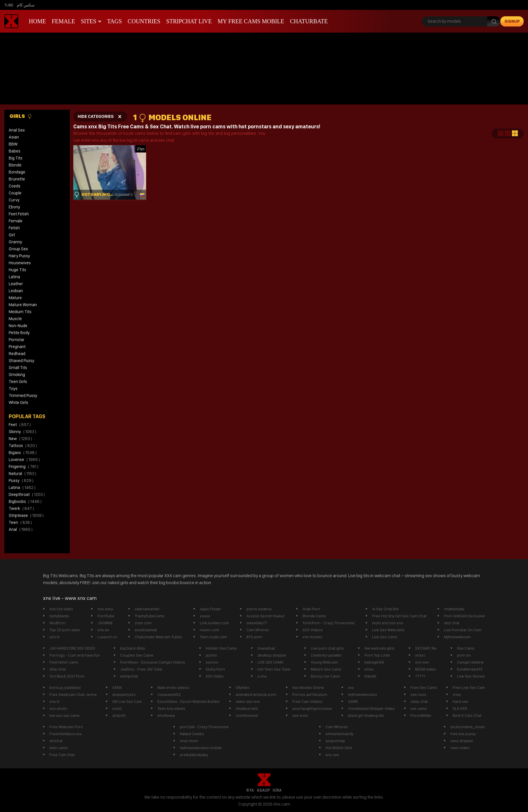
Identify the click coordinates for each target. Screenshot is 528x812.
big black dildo (133, 648)
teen (20, 522)
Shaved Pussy (22, 361)
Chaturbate (309, 21)
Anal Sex (17, 130)
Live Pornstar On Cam (463, 630)
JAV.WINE (105, 623)
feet (20, 425)
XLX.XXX (460, 708)
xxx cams (419, 708)
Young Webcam (324, 662)
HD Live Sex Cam (127, 701)
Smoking (17, 375)
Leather (16, 284)
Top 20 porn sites (65, 630)
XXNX (117, 687)
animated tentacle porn (256, 694)
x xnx (262, 676)
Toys (13, 389)
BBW (13, 144)
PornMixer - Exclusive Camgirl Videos (153, 662)
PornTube (106, 616)
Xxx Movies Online (308, 687)
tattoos (23, 446)
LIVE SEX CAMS (270, 662)
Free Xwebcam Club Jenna (73, 694)
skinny (23, 432)
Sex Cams (466, 648)
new (20, 439)
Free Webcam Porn (66, 727)
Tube (9, 5)
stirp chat (58, 669)
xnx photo (58, 708)
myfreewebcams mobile (201, 748)
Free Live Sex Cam (469, 687)
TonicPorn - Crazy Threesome (329, 623)
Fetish (14, 228)
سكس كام (26, 5)
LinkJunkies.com (214, 623)
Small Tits (18, 368)
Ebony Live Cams (325, 676)
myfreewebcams (362, 694)
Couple (15, 193)
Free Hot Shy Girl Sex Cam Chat (399, 616)
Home (37, 21)
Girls (21, 116)
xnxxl (117, 708)
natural (23, 474)
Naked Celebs (192, 734)
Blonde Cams (314, 616)
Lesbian (16, 291)
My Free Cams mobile (251, 21)
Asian (14, 137)
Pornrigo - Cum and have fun (75, 655)
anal (21, 529)
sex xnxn (300, 715)
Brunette (17, 179)
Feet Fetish (19, 214)
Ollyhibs (242, 687)
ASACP (263, 790)
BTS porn (254, 637)
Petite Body (19, 333)
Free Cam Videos (307, 701)
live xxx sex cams (65, 715)
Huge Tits (17, 270)
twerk (21, 508)
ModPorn (57, 623)
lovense (24, 460)
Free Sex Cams (424, 687)
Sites (89, 21)
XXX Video (215, 676)
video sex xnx (248, 701)
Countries (144, 21)
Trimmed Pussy (23, 396)
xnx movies (312, 637)
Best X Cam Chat (467, 715)
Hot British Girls (339, 748)
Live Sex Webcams (388, 630)
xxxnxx (212, 662)
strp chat (452, 623)
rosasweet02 (169, 694)
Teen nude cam (213, 637)
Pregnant (17, 347)
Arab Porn (311, 609)
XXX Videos (313, 630)
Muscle (15, 319)
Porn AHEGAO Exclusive (464, 616)
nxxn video (460, 748)
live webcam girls (379, 648)
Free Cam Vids (62, 755)
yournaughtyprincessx (312, 708)
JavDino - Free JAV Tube (141, 669)
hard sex (460, 701)
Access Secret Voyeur (266, 616)
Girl (12, 235)
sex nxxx (418, 694)
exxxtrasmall (146, 630)
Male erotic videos (173, 687)
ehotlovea (166, 715)
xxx (351, 687)
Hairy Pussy (19, 256)
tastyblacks (59, 616)
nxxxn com (209, 630)
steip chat (419, 701)
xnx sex (332, 755)
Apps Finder (210, 609)
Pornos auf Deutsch (310, 694)
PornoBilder (421, 715)
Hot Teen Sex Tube (274, 669)
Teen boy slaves (171, 708)
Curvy (14, 200)
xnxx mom (189, 741)
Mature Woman (23, 305)
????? (420, 676)
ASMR (353, 701)
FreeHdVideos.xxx (66, 734)
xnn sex (422, 662)
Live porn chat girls (327, 648)
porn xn (464, 655)
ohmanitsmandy (339, 734)
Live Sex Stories (471, 676)
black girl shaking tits (366, 715)
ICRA (277, 790)
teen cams (59, 748)
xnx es (103, 630)
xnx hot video (61, 609)
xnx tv (55, 701)
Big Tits (16, 158)
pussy (21, 481)
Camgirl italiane (470, 662)
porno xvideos (259, 609)
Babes (15, 151)
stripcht (119, 715)
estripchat (129, 676)
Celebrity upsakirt (326, 655)
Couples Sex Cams (137, 655)
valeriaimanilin (147, 609)
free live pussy (463, 734)
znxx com (143, 623)
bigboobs (25, 501)
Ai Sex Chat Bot (385, 609)
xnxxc (420, 655)
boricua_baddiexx (65, 687)
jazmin (211, 655)
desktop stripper (272, 655)
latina (22, 487)
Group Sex (18, 249)
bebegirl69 (374, 662)
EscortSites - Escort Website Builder (189, 701)
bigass (23, 453)
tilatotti (370, 676)
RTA (250, 790)
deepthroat (27, 494)
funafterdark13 (470, 669)
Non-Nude (18, 326)
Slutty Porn (215, 669)
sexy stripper (462, 741)
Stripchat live (189, 21)
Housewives (20, 263)
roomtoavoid (247, 715)
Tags (114, 21)
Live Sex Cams (385, 637)
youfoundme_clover (468, 727)
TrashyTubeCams (150, 616)
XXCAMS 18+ (426, 648)
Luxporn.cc (107, 637)
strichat (56, 741)
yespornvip (335, 741)
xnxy (457, 694)
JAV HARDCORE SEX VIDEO (72, 648)
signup (512, 21)
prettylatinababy (194, 755)
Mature (15, 298)
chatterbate (454, 609)
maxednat (266, 648)
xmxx (369, 669)
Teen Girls (18, 382)
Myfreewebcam (457, 637)
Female (63, 21)
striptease (26, 515)
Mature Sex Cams (326, 669)
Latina (14, 277)
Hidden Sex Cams (221, 648)
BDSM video (425, 669)
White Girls (18, 403)
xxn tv (55, 637)
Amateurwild (247, 708)
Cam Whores (258, 630)
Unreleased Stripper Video (371, 708)
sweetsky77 (257, 623)
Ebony (14, 207)
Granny (15, 242)
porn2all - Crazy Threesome (204, 727)
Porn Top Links (377, 655)
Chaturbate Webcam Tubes (158, 637)
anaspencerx (124, 694)
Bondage (17, 172)
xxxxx (205, 616)
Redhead (17, 354)
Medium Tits (20, 312)
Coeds (15, 186)
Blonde (15, 165)
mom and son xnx (388, 623)
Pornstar (17, 340)
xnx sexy (105, 609)
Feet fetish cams (64, 662)
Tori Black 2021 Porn (67, 676)
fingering (24, 467)
